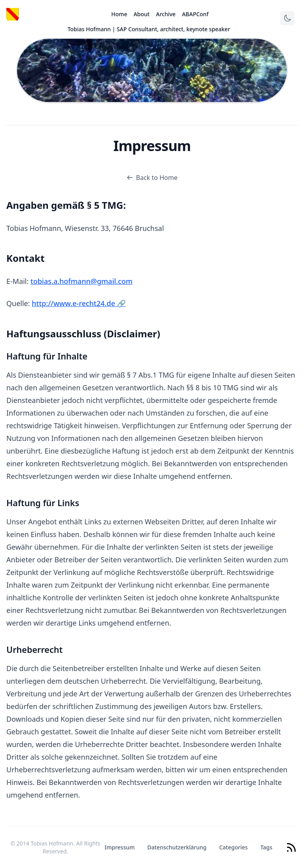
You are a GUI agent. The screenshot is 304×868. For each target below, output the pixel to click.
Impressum (120, 847)
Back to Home (152, 178)
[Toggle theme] (287, 18)
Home (119, 14)
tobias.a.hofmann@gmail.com (82, 281)
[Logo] (13, 14)
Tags (266, 847)
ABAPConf (195, 14)
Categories (234, 847)
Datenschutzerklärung (177, 847)
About (142, 14)
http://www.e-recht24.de (79, 303)
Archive (166, 14)
